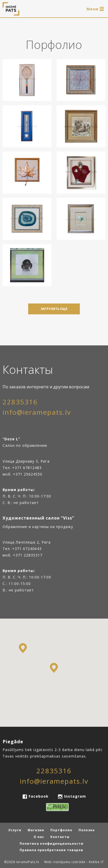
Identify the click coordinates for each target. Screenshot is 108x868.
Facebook (39, 796)
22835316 (20, 402)
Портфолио (61, 830)
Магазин (36, 830)
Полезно (87, 830)
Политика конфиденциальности (52, 844)
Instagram (74, 796)
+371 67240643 (27, 549)
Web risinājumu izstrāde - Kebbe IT (74, 862)
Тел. (7, 549)
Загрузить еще (54, 309)
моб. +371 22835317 (22, 555)
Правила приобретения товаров (51, 850)
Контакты (60, 837)
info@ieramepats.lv (37, 412)
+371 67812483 (27, 468)
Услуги (15, 830)
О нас (39, 837)
